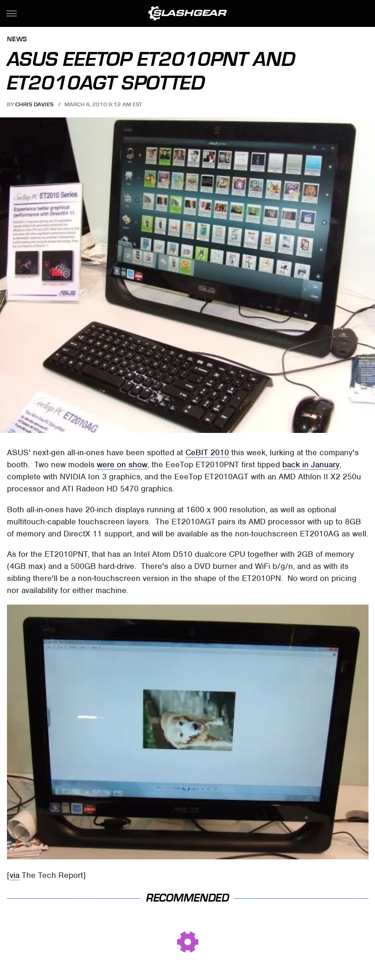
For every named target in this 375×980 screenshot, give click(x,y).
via (15, 875)
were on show (122, 464)
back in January (311, 464)
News (17, 40)
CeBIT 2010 (207, 452)
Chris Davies (35, 104)
